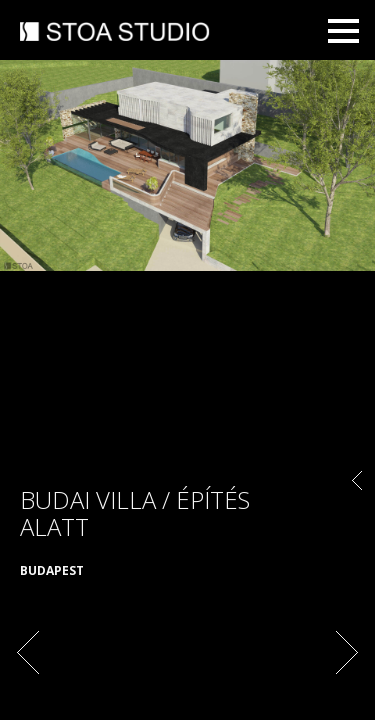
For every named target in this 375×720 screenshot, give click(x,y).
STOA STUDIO (115, 33)
